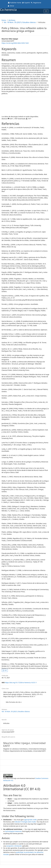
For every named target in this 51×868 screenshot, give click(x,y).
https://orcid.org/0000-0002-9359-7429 (15, 43)
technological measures (13, 831)
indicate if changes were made (25, 822)
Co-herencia (8, 10)
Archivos (12, 20)
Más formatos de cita (14, 702)
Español (26, 3)
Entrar (11, 6)
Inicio (4, 20)
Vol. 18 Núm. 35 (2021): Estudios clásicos (20, 22)
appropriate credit (30, 820)
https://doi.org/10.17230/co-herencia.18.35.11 (21, 683)
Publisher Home (15, 3)
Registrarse (36, 3)
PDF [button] (5, 670)
